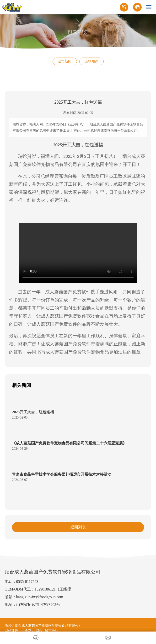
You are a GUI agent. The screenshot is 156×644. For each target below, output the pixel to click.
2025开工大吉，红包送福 (33, 412)
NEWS (78, 32)
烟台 (39, 631)
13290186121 (45, 589)
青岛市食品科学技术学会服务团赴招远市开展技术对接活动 (62, 474)
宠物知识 (91, 61)
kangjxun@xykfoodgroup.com (40, 597)
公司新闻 (65, 61)
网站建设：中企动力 (20, 631)
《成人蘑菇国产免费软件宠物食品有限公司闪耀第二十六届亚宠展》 (69, 443)
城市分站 (52, 631)
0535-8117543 (27, 582)
